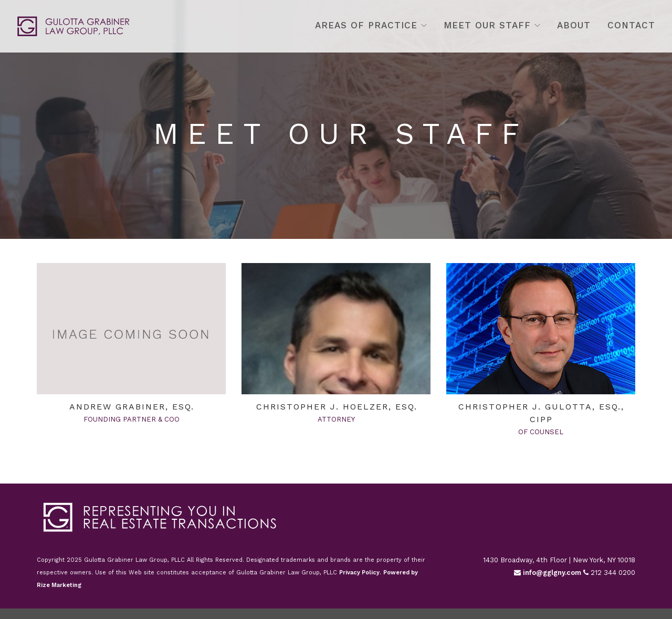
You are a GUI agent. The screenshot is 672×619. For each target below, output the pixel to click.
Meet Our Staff (487, 25)
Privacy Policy (359, 573)
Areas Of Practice (366, 25)
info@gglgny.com (548, 573)
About (574, 25)
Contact (631, 25)
